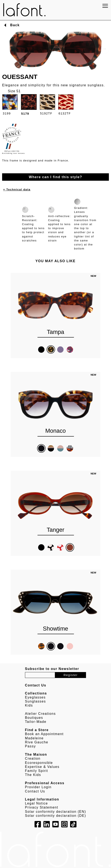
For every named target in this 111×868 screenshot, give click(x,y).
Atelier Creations (40, 714)
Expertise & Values (42, 767)
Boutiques (34, 718)
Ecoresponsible (39, 763)
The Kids (33, 775)
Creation (33, 758)
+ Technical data (17, 189)
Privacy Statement (42, 807)
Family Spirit (37, 771)
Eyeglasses (35, 697)
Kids (29, 705)
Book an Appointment (44, 734)
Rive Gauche (37, 742)
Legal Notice (36, 803)
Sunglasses (35, 701)
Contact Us (35, 791)
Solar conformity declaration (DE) (55, 816)
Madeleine (34, 738)
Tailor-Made (36, 722)
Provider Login (38, 787)
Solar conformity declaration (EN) (55, 812)
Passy (31, 746)
